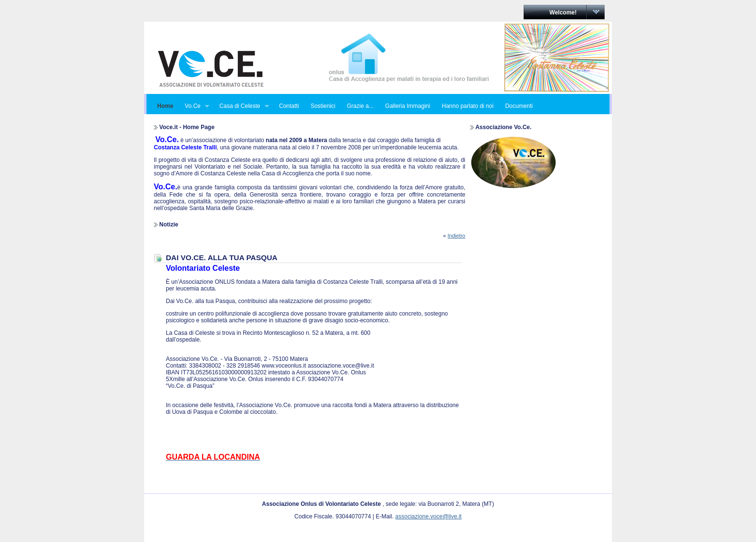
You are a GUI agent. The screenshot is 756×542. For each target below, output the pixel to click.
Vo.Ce (194, 106)
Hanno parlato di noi (467, 106)
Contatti (289, 106)
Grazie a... (360, 106)
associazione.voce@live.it (429, 516)
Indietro (456, 236)
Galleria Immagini (408, 106)
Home (165, 106)
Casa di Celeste (241, 106)
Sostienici (323, 106)
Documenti (519, 106)
